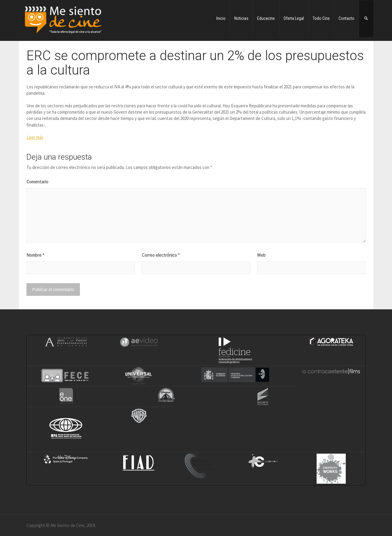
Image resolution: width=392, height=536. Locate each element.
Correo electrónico (161, 255)
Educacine (266, 18)
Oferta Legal (294, 18)
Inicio (221, 18)
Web (261, 255)
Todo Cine (321, 18)
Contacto (346, 18)
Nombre (35, 255)
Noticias (241, 18)
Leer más (35, 137)
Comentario (37, 182)
